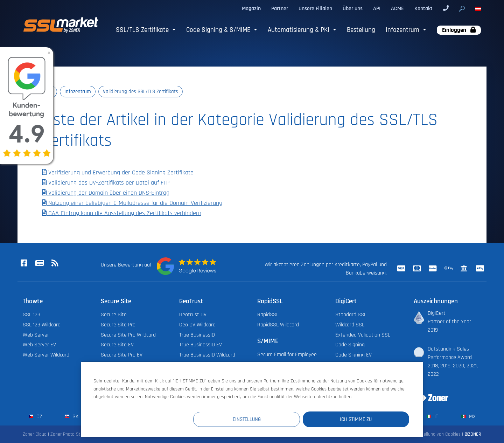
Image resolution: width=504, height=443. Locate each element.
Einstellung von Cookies (437, 435)
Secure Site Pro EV (122, 355)
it (432, 417)
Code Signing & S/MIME (219, 30)
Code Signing (350, 345)
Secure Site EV (117, 345)
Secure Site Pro (118, 325)
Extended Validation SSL (363, 335)
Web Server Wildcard (46, 355)
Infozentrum (403, 30)
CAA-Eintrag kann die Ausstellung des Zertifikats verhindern (122, 213)
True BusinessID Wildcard (207, 355)
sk (72, 417)
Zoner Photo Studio (70, 435)
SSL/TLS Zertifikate (143, 30)
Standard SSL (351, 315)
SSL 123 (31, 315)
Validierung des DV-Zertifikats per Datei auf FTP (106, 183)
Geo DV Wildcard (197, 325)
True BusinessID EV (201, 345)
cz (36, 417)
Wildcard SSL (350, 325)
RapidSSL (268, 315)
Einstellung (280, 419)
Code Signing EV (353, 355)
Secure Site (114, 315)
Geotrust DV (193, 315)
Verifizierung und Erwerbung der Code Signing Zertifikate (118, 173)
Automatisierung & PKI (299, 30)
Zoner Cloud (35, 435)
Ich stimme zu (367, 419)
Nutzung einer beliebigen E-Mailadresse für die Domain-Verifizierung (132, 203)
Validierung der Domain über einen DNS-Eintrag (106, 193)
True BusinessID (197, 335)
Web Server (36, 335)
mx (468, 417)
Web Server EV (39, 345)
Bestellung (361, 30)
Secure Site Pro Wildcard (128, 335)
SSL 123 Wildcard (42, 325)
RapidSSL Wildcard (278, 325)
